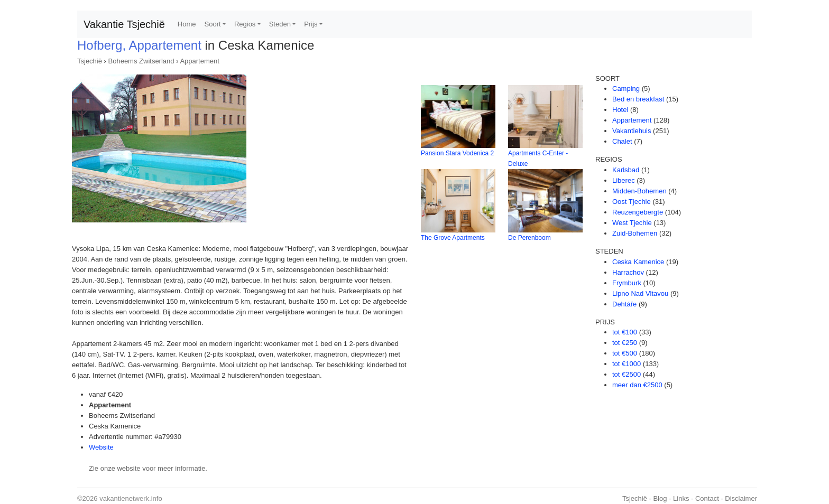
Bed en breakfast (638, 99)
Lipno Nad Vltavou (640, 293)
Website (101, 447)
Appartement (199, 61)
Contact (707, 498)
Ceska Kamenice (638, 262)
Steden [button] (280, 24)
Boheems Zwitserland (141, 61)
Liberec (624, 180)
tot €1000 (627, 364)
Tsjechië (90, 61)
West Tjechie (632, 223)
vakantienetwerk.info (131, 498)
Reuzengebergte (638, 212)
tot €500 (625, 353)
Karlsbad (626, 170)
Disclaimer (741, 498)
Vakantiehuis (632, 131)
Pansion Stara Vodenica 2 (457, 153)
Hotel (620, 110)
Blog (660, 498)
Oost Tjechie (632, 202)
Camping (626, 88)
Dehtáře (624, 304)
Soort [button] (213, 24)
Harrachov (628, 272)
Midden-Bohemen (639, 191)
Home (187, 24)
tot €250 (625, 343)
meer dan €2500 (637, 385)
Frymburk (627, 283)
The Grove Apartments (453, 238)
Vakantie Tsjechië (124, 24)
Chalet (622, 141)
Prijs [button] (311, 24)
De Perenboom (529, 238)
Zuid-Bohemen (635, 233)
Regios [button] (245, 24)
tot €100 (625, 332)
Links (681, 498)
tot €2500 (627, 374)
